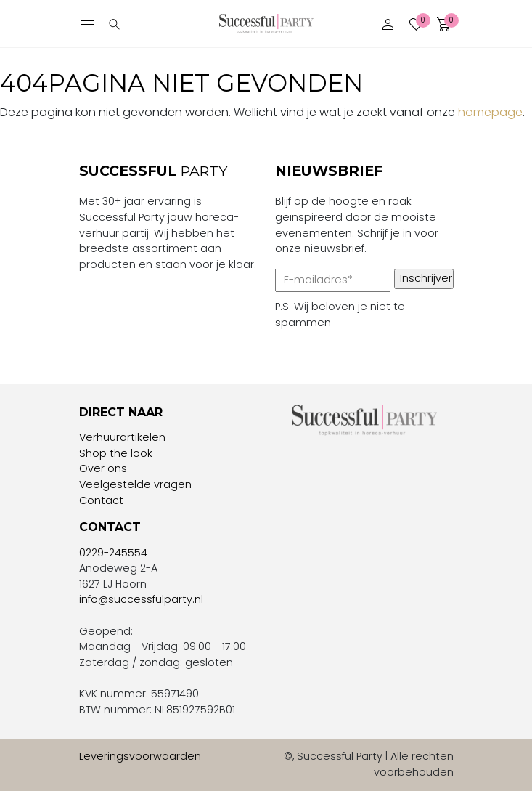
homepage (490, 112)
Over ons (103, 468)
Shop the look (116, 453)
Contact (101, 500)
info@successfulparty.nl (141, 599)
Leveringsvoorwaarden (140, 756)
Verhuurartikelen (122, 437)
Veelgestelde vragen (135, 484)
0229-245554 (113, 553)
